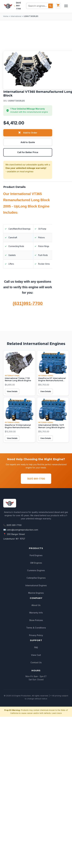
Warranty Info (36, 613)
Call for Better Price (28, 152)
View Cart (36, 655)
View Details (12, 391)
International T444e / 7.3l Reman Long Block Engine (18, 379)
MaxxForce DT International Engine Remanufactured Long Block (52, 381)
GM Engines (36, 563)
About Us (36, 605)
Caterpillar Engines (36, 578)
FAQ (36, 648)
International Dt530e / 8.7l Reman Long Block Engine (51, 426)
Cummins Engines (36, 570)
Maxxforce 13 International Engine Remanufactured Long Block (18, 427)
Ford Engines (36, 555)
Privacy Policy (36, 635)
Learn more (57, 713)
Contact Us (36, 663)
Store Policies (36, 620)
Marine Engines (36, 593)
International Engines (36, 585)
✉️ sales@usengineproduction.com (21, 530)
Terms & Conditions (36, 628)
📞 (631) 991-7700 (12, 525)
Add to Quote (28, 142)
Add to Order (28, 133)
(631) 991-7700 (18, 6)
